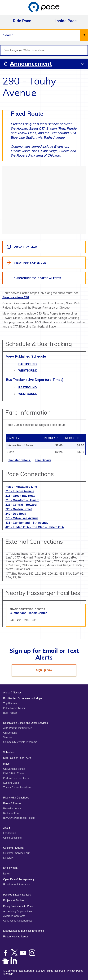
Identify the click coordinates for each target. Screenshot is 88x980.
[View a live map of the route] (44, 247)
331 (34, 620)
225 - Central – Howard (21, 505)
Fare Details (43, 460)
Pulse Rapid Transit (14, 708)
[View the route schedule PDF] (44, 263)
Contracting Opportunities (18, 921)
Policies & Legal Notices (17, 895)
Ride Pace (22, 21)
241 (19, 620)
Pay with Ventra (12, 809)
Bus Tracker (10, 713)
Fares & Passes (12, 803)
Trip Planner (10, 703)
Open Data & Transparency (19, 879)
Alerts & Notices (12, 693)
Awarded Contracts (14, 916)
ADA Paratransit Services (18, 728)
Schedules (9, 752)
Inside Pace (66, 21)
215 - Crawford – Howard (22, 500)
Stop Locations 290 (16, 297)
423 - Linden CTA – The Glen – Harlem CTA (35, 527)
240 (12, 620)
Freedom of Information (17, 885)
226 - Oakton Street (19, 509)
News (6, 874)
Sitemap (8, 974)
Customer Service (13, 848)
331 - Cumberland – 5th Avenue (27, 523)
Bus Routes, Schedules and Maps (23, 698)
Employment (10, 868)
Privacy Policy (75, 971)
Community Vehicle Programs (20, 742)
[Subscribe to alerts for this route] (44, 278)
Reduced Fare (11, 813)
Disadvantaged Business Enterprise (24, 931)
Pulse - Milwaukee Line (21, 487)
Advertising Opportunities (18, 911)
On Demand (10, 733)
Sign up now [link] (44, 670)
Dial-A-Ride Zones (14, 774)
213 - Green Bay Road (20, 496)
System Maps (11, 783)
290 (27, 620)
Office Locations (12, 838)
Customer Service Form (17, 853)
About (7, 828)
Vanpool (8, 737)
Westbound (28, 371)
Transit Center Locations (17, 787)
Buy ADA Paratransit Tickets (19, 818)
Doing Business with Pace (18, 906)
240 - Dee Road (16, 514)
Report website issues (16, 937)
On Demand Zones (14, 769)
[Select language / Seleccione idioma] (44, 50)
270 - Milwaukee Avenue (22, 518)
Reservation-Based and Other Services (25, 723)
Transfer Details (20, 460)
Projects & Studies (14, 900)
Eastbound (28, 364)
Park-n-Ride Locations (16, 778)
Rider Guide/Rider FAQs (17, 758)
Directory (8, 858)
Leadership (10, 833)
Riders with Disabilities (16, 798)
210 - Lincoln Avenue (20, 491)
